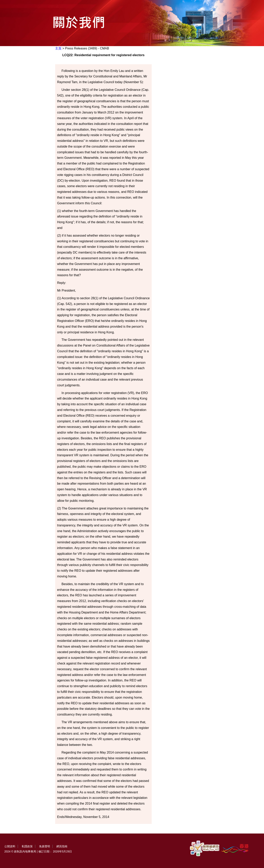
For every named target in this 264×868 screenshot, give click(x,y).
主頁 (58, 48)
